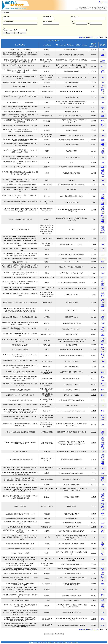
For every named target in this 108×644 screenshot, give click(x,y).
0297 (103, 250)
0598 (103, 218)
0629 (103, 92)
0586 (103, 328)
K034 (103, 283)
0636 (103, 149)
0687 (103, 445)
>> (98, 37)
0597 (103, 329)
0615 (103, 442)
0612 (103, 532)
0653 (103, 444)
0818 (103, 55)
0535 (103, 90)
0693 (103, 201)
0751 (103, 277)
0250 (103, 456)
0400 (103, 473)
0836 (103, 184)
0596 (103, 439)
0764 (103, 66)
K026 (103, 280)
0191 (103, 512)
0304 (103, 384)
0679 (103, 568)
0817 (103, 108)
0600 (103, 83)
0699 (103, 590)
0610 (103, 318)
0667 (103, 210)
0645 (103, 152)
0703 (103, 267)
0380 (103, 299)
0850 (103, 72)
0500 (103, 50)
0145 (103, 537)
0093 (103, 604)
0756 (103, 131)
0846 (103, 425)
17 (95, 37)
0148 (103, 249)
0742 (103, 447)
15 (91, 37)
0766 (103, 449)
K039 (103, 198)
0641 (103, 546)
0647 (103, 87)
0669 (103, 213)
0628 (103, 390)
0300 (103, 244)
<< (80, 37)
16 (93, 37)
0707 (103, 400)
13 (87, 37)
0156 (103, 366)
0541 (103, 216)
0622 (103, 127)
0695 (103, 356)
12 (85, 37)
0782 (103, 93)
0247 (103, 606)
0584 (103, 386)
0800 (103, 70)
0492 (103, 238)
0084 (103, 289)
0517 (103, 107)
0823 (103, 140)
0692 (103, 219)
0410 (103, 301)
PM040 (103, 233)
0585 (103, 437)
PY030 (103, 60)
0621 (103, 125)
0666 (103, 208)
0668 (103, 212)
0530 (103, 167)
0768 (103, 116)
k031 (103, 282)
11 (83, 37)
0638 (103, 86)
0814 (103, 157)
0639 (103, 544)
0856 (103, 324)
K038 (103, 285)
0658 (103, 121)
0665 (103, 207)
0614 (103, 441)
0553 (103, 77)
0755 (103, 202)
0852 (103, 468)
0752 (103, 196)
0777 (103, 523)
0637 (103, 542)
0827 (103, 357)
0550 (103, 171)
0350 (103, 460)
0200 (103, 455)
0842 (103, 411)
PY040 (103, 231)
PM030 (103, 62)
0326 (103, 262)
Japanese (103, 2)
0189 (103, 574)
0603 (103, 354)
